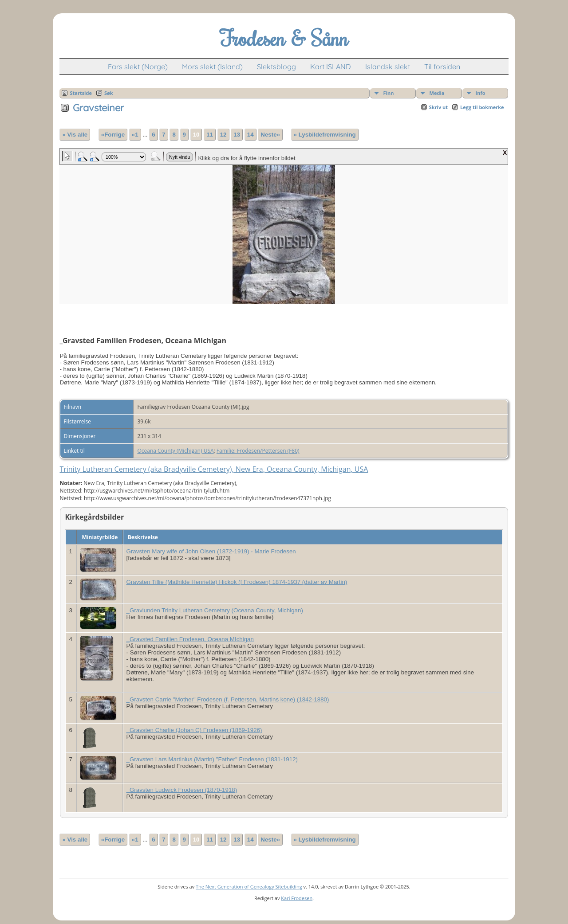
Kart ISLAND (331, 67)
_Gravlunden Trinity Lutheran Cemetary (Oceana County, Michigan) (215, 610)
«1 (135, 135)
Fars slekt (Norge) (138, 67)
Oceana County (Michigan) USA (175, 451)
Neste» (270, 135)
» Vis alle (75, 135)
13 (237, 135)
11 (210, 135)
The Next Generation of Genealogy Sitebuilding (249, 887)
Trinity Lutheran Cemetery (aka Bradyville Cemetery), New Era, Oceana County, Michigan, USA (214, 469)
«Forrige (113, 135)
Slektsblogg (276, 67)
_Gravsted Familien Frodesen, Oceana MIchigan (190, 639)
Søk (109, 93)
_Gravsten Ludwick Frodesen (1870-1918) (182, 790)
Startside (81, 93)
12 (223, 135)
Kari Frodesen (297, 898)
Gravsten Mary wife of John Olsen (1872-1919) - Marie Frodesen (211, 551)
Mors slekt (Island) (212, 67)
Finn (389, 93)
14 (250, 135)
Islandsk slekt (388, 67)
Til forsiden (442, 67)
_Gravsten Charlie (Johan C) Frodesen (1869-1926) (194, 730)
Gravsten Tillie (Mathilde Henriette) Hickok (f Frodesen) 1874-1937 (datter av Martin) (237, 582)
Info (481, 93)
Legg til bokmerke (482, 107)
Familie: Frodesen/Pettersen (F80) (258, 451)
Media (437, 93)
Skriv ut (438, 107)
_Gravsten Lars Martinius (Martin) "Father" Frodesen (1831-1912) (212, 759)
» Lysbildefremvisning (325, 135)
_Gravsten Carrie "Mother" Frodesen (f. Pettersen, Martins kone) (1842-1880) (228, 699)
